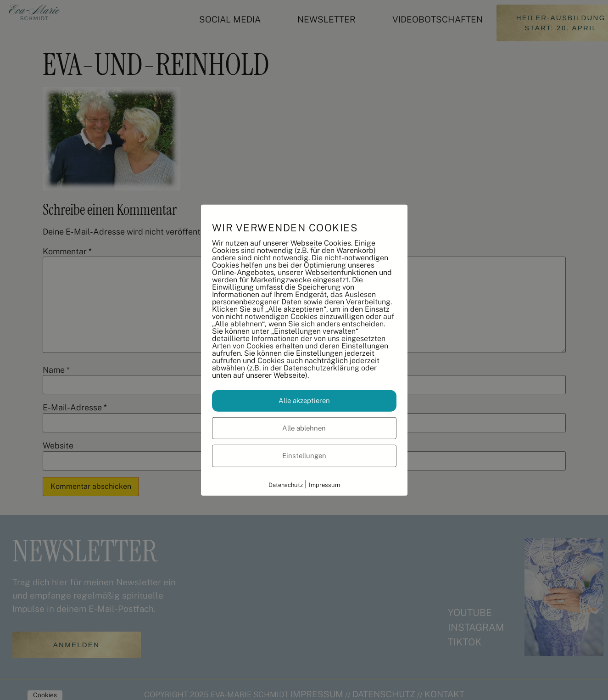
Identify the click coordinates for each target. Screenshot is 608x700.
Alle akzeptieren (304, 400)
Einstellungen (304, 456)
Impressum (324, 484)
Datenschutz (286, 484)
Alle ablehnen (304, 428)
